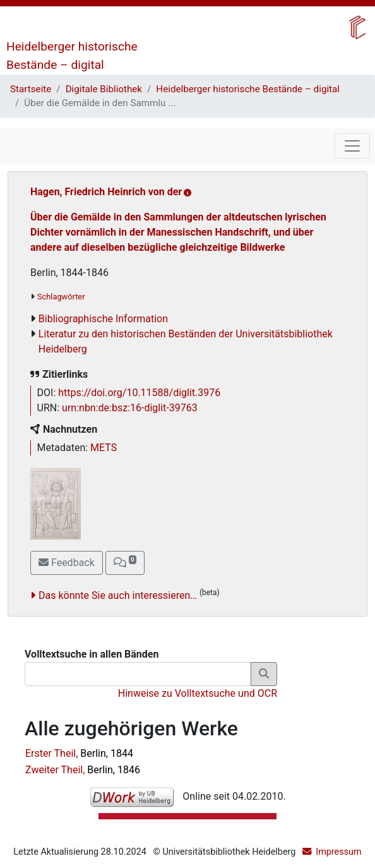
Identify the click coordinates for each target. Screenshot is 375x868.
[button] (125, 563)
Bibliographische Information (103, 319)
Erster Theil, (79, 753)
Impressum (338, 852)
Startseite (31, 89)
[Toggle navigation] (352, 146)
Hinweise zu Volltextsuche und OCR (198, 693)
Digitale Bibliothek (104, 89)
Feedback (67, 563)
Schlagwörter (61, 297)
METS (104, 448)
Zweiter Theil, (83, 770)
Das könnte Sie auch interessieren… (118, 595)
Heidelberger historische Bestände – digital (248, 89)
